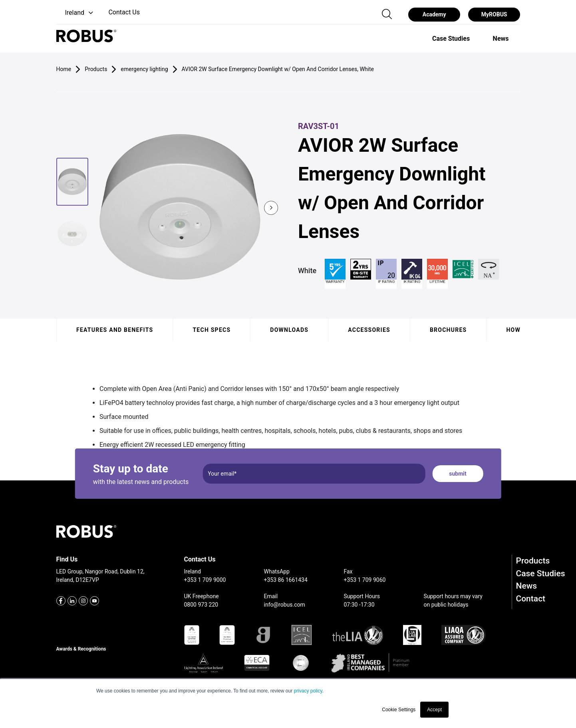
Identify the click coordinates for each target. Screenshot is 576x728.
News (527, 586)
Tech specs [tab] (212, 330)
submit (458, 474)
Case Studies (541, 573)
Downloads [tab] (289, 330)
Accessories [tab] (369, 330)
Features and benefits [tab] (115, 330)
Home (64, 69)
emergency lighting (144, 69)
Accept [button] (434, 710)
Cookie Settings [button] (399, 710)
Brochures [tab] (448, 330)
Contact (531, 599)
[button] (76, 13)
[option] (451, 38)
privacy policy (308, 691)
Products (533, 561)
